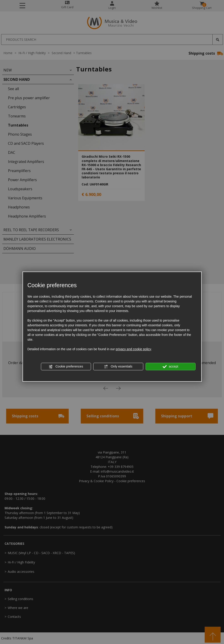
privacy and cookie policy (133, 349)
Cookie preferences (66, 367)
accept (170, 367)
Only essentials (118, 367)
